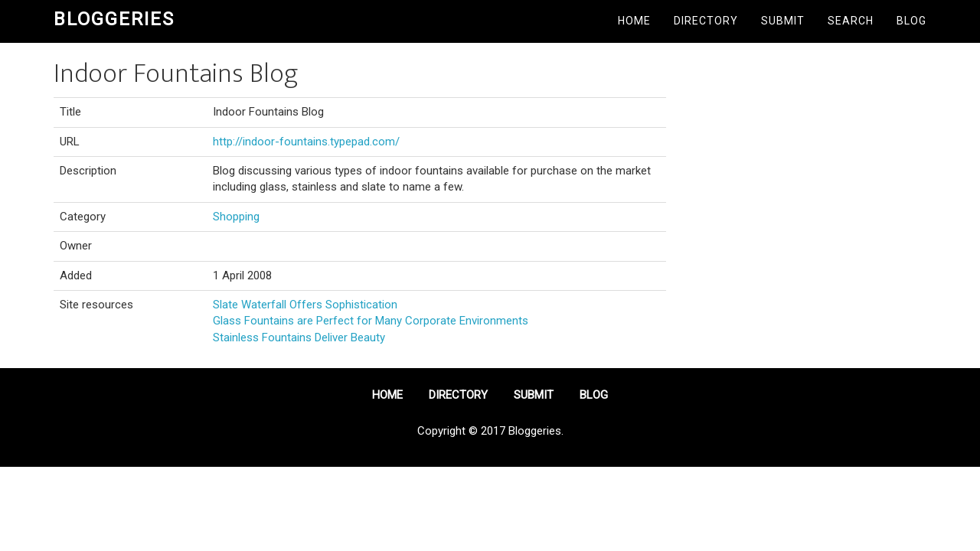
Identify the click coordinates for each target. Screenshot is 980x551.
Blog (911, 21)
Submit (783, 21)
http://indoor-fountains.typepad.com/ (306, 142)
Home (634, 21)
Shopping (236, 217)
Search (851, 21)
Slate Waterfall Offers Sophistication (305, 305)
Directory (706, 21)
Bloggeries (114, 19)
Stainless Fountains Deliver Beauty (299, 337)
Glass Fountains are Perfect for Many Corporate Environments (371, 321)
